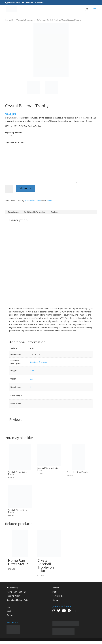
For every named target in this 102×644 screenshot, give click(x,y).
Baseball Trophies (54, 20)
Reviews (56, 600)
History (56, 588)
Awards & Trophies (25, 20)
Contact (10, 615)
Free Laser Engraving (39, 362)
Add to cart (26, 188)
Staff (54, 592)
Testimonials (58, 596)
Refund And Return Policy (18, 600)
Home (7, 20)
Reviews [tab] (55, 212)
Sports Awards (39, 20)
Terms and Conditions (16, 592)
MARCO (51, 200)
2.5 (32, 379)
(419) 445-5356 (14, 2)
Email (9, 611)
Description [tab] (13, 212)
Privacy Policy (12, 588)
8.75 (32, 371)
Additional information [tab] (35, 212)
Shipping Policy (13, 596)
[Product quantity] (9, 189)
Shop (13, 20)
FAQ (8, 607)
